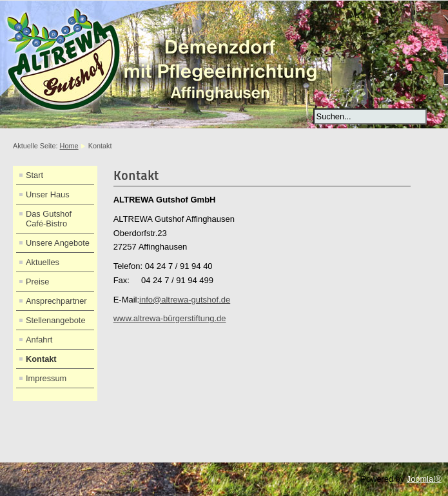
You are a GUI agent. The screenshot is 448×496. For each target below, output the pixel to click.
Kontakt (41, 359)
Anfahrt (39, 340)
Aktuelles (43, 262)
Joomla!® (424, 479)
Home (69, 146)
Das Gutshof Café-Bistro (49, 219)
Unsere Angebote (58, 243)
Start (34, 175)
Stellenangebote (56, 320)
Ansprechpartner (56, 301)
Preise (37, 282)
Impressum (46, 378)
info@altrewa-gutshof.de (185, 300)
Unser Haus (48, 194)
